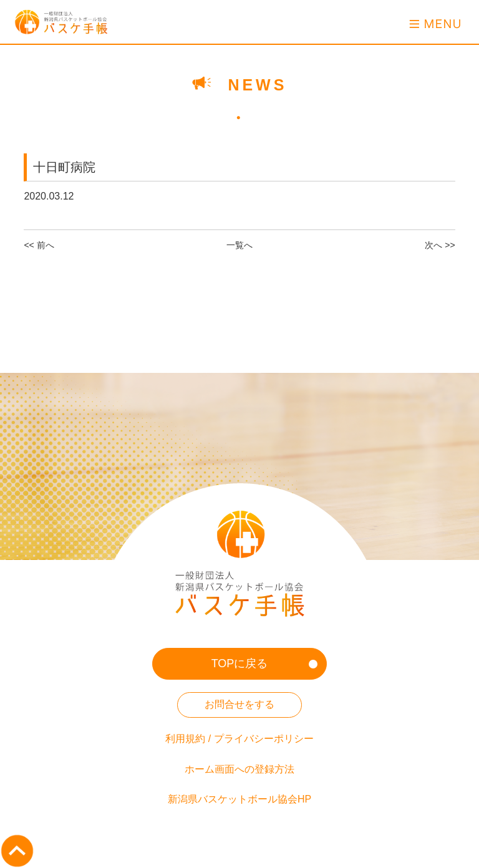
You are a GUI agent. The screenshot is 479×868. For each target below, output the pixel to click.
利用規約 (185, 739)
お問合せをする (239, 704)
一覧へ (239, 245)
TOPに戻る (240, 663)
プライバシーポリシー (264, 739)
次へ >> (440, 245)
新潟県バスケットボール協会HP (239, 799)
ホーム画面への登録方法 (239, 769)
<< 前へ (39, 245)
